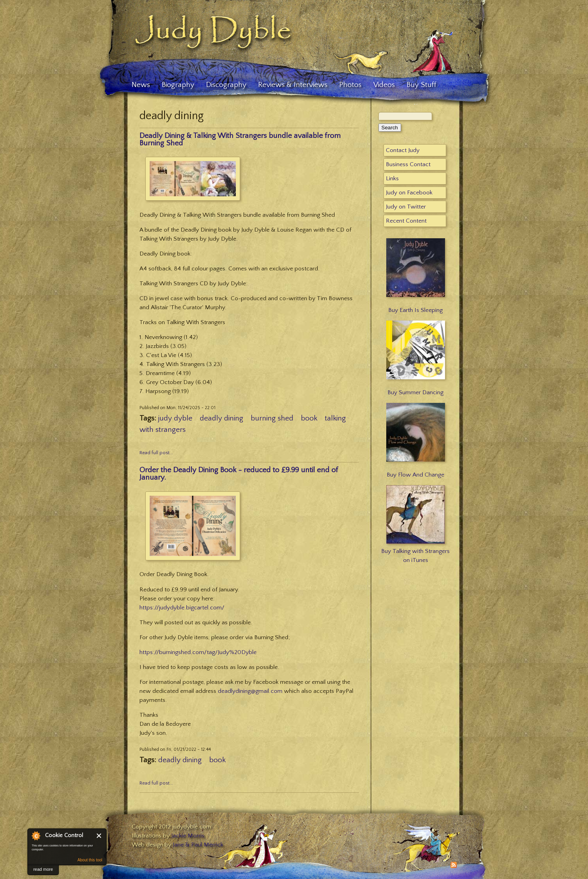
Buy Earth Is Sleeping (415, 310)
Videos (384, 85)
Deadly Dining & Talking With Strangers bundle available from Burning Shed (240, 140)
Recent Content (406, 221)
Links (392, 179)
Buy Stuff (422, 85)
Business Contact (408, 164)
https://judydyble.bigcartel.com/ (182, 608)
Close (99, 836)
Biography (178, 85)
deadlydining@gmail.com (250, 691)
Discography (226, 85)
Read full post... (156, 453)
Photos (350, 85)
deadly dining (222, 418)
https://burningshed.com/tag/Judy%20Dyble (198, 652)
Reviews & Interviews (293, 85)
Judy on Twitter (406, 207)
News (141, 85)
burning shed (272, 418)
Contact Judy (403, 150)
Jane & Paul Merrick (198, 845)
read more (43, 869)
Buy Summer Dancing (415, 392)
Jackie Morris (188, 836)
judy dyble (175, 418)
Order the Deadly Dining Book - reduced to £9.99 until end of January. (239, 474)
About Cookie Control (36, 836)
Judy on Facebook (409, 193)
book (309, 418)
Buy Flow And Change (415, 475)
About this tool (90, 860)
